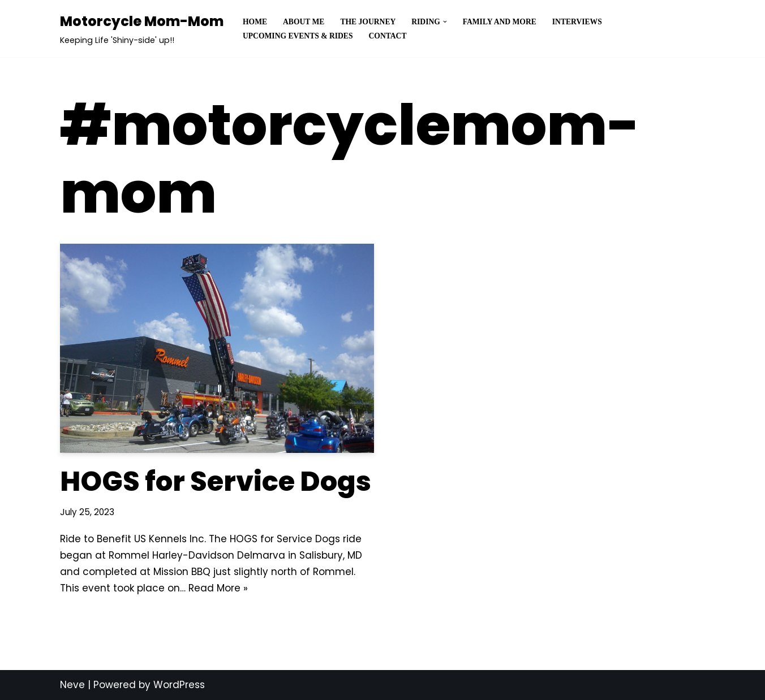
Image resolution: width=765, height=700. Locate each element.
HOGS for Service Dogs (216, 481)
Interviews (577, 22)
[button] (445, 22)
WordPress (179, 685)
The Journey (368, 22)
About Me (304, 22)
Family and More (500, 22)
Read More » (218, 588)
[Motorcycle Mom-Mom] (142, 29)
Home (255, 22)
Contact (388, 36)
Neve (72, 685)
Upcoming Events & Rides (298, 36)
